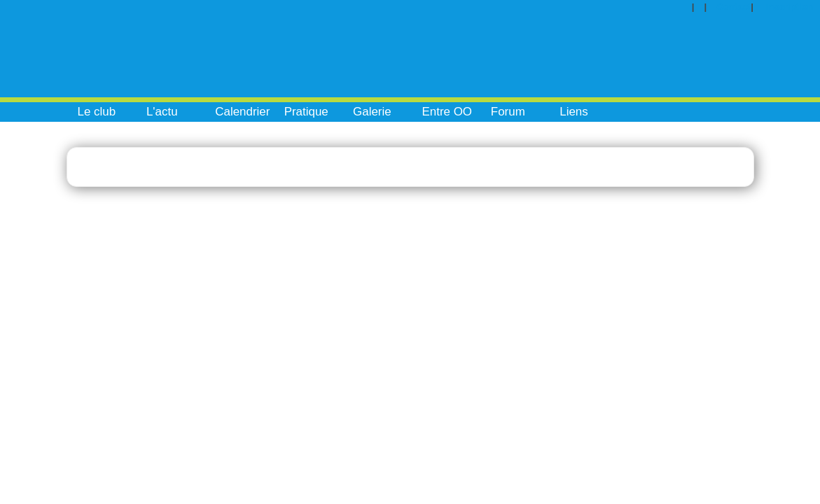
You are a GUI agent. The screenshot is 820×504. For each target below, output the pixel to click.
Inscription (790, 7)
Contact (734, 7)
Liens (574, 112)
